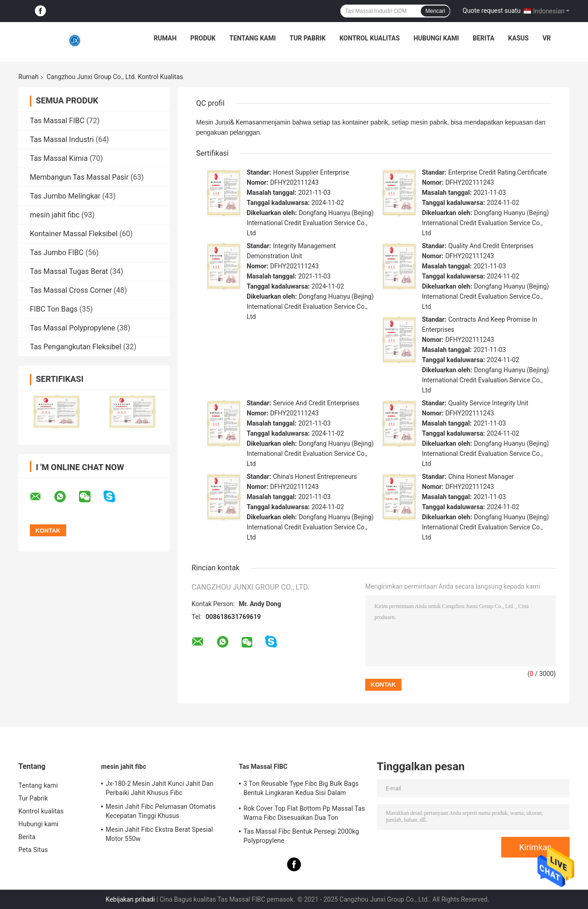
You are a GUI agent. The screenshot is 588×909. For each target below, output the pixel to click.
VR (547, 38)
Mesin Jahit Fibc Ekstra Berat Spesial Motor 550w (159, 834)
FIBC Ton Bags (54, 309)
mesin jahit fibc (55, 215)
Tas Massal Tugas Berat (69, 271)
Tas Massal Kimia (59, 158)
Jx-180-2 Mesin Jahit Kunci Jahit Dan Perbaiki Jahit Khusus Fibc (159, 788)
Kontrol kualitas (370, 38)
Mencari (435, 11)
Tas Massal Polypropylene (72, 328)
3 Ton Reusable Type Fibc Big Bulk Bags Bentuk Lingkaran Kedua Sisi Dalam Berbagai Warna (301, 790)
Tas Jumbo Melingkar (65, 196)
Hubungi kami (436, 38)
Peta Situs (33, 850)
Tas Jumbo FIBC (57, 253)
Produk (203, 38)
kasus (518, 38)
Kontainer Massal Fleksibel (74, 234)
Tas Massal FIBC (57, 121)
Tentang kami (252, 38)
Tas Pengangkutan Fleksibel (76, 347)
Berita (483, 38)
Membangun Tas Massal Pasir (79, 177)
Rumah (165, 38)
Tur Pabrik (308, 38)
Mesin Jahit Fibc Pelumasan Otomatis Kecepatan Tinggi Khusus (161, 811)
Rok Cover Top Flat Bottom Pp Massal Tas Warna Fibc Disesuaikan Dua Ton (304, 813)
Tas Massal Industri (62, 139)
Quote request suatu (492, 11)
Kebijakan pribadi (130, 899)
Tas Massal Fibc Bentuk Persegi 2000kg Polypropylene (301, 836)
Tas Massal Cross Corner (71, 290)
